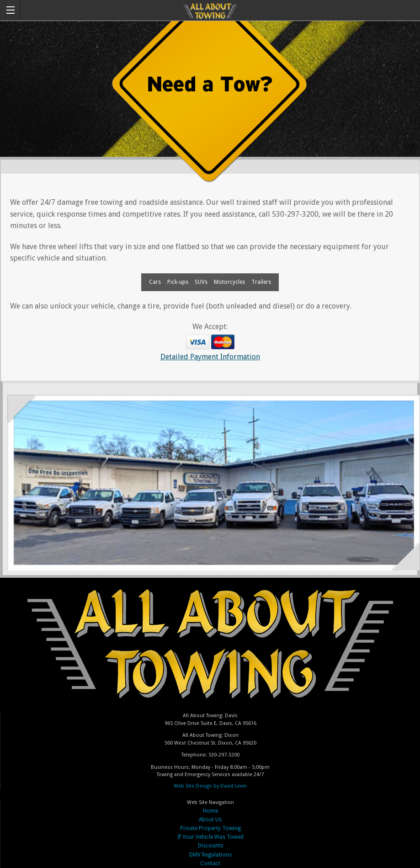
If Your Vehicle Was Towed (210, 837)
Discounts (210, 846)
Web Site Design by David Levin (210, 786)
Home (210, 811)
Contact (210, 863)
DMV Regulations (210, 855)
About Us (210, 820)
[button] (10, 10)
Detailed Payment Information (210, 357)
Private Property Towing (210, 828)
